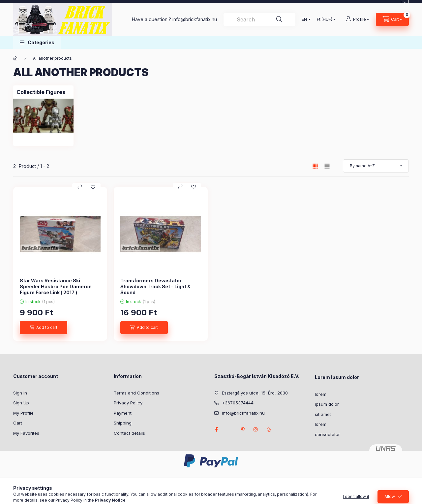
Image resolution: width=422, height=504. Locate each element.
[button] (37, 42)
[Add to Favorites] (93, 187)
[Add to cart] (44, 328)
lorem (321, 394)
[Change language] (305, 19)
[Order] (376, 166)
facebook (216, 429)
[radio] (327, 166)
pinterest (243, 429)
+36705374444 (238, 403)
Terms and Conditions (136, 393)
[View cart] (392, 19)
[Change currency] (325, 19)
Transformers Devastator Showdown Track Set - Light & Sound (155, 286)
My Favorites (26, 433)
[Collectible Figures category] (41, 92)
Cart (18, 423)
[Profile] (357, 19)
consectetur (327, 434)
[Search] (279, 19)
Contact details (129, 433)
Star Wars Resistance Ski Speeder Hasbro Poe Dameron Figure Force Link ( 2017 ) (56, 286)
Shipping (123, 423)
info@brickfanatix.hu (243, 413)
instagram (256, 429)
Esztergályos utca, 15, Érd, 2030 (255, 393)
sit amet (323, 414)
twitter (229, 429)
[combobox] (259, 19)
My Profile (23, 413)
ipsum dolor (327, 404)
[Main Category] (15, 58)
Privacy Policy (128, 403)
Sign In (20, 393)
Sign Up (21, 403)
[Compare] (80, 187)
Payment (123, 413)
